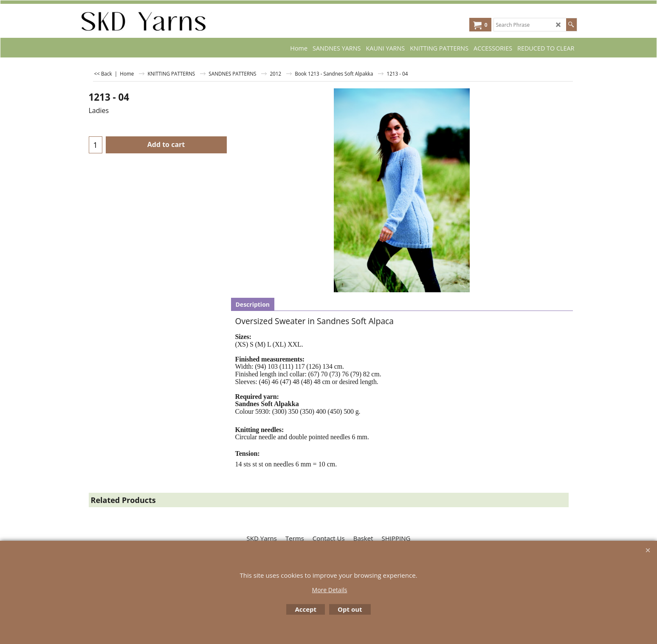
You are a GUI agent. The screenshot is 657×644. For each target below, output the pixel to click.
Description (253, 304)
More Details (330, 590)
